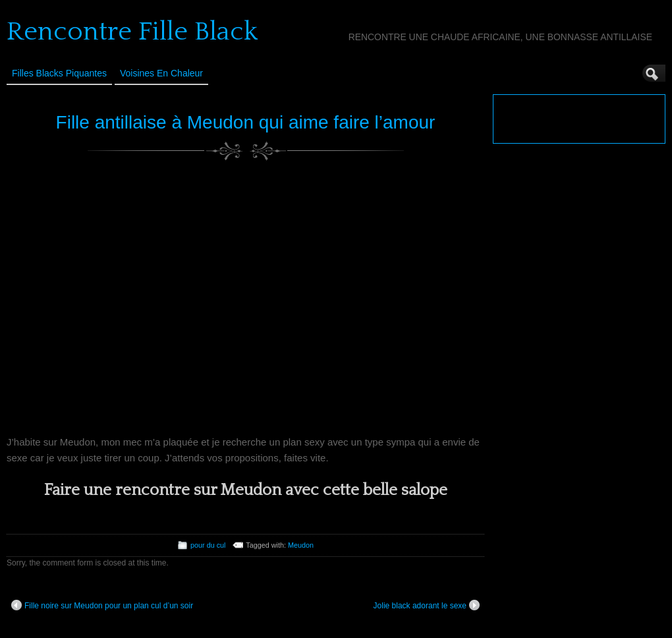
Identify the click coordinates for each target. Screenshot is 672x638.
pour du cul (208, 545)
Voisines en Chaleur (161, 73)
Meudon (301, 545)
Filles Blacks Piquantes (59, 73)
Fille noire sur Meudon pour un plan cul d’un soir (102, 605)
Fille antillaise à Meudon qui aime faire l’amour (246, 122)
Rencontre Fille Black (132, 32)
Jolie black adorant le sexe (427, 605)
